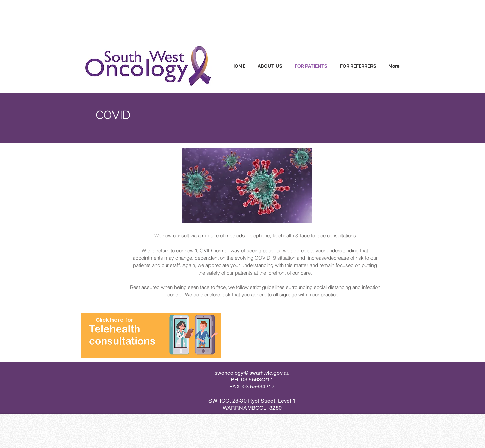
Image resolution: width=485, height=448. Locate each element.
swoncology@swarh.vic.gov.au (252, 373)
